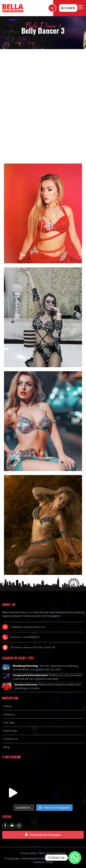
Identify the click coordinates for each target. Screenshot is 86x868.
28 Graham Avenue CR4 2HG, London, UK (33, 647)
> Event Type (9, 731)
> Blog (6, 747)
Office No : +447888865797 (25, 637)
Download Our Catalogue (43, 835)
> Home (7, 706)
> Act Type (8, 723)
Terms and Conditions (52, 853)
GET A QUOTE (68, 8)
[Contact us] (75, 858)
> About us (8, 714)
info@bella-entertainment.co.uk (28, 627)
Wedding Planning (25, 666)
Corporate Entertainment (30, 675)
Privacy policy (29, 853)
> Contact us (10, 739)
